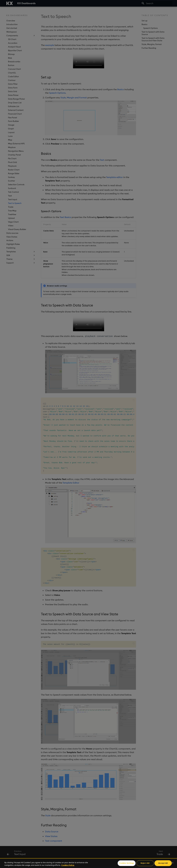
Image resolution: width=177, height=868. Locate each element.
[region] (88, 863)
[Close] (173, 863)
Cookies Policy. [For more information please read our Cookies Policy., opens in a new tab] (68, 865)
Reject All (145, 863)
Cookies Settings (127, 863)
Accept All (163, 863)
